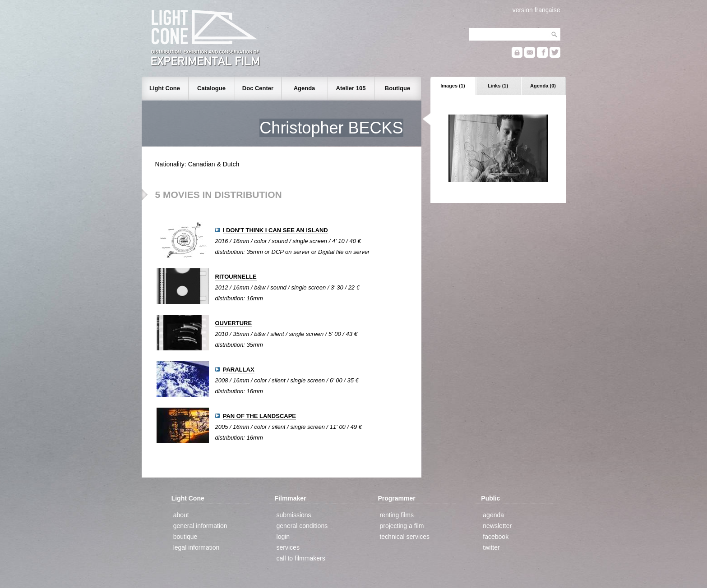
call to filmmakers (301, 558)
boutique (185, 537)
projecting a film (402, 526)
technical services (404, 537)
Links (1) (498, 86)
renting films (396, 515)
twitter (491, 547)
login (283, 537)
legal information (196, 547)
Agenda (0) (543, 86)
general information (200, 526)
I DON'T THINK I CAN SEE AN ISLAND (275, 230)
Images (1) (453, 86)
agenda (493, 515)
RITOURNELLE (236, 277)
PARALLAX (239, 370)
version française (536, 10)
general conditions (302, 526)
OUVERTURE (234, 323)
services (288, 547)
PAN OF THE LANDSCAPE (259, 416)
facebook (496, 537)
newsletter (497, 526)
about (181, 515)
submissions (294, 515)
